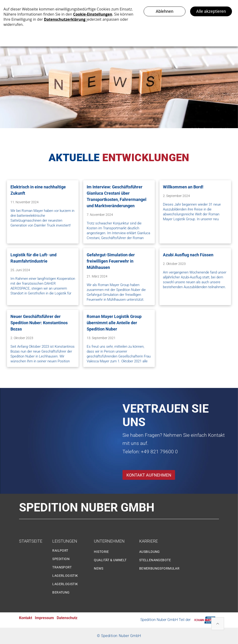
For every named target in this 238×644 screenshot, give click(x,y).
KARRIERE (149, 541)
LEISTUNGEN (65, 541)
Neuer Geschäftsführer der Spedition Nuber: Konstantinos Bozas (39, 323)
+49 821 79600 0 (159, 452)
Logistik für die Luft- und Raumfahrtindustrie (33, 258)
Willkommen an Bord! (183, 187)
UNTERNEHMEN (109, 541)
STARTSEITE (31, 541)
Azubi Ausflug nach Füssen (188, 255)
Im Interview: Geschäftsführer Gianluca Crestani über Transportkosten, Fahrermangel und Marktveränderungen (117, 196)
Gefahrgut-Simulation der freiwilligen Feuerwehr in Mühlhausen (111, 261)
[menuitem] (71, 552)
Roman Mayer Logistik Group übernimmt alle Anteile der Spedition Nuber (114, 323)
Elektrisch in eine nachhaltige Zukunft (38, 190)
